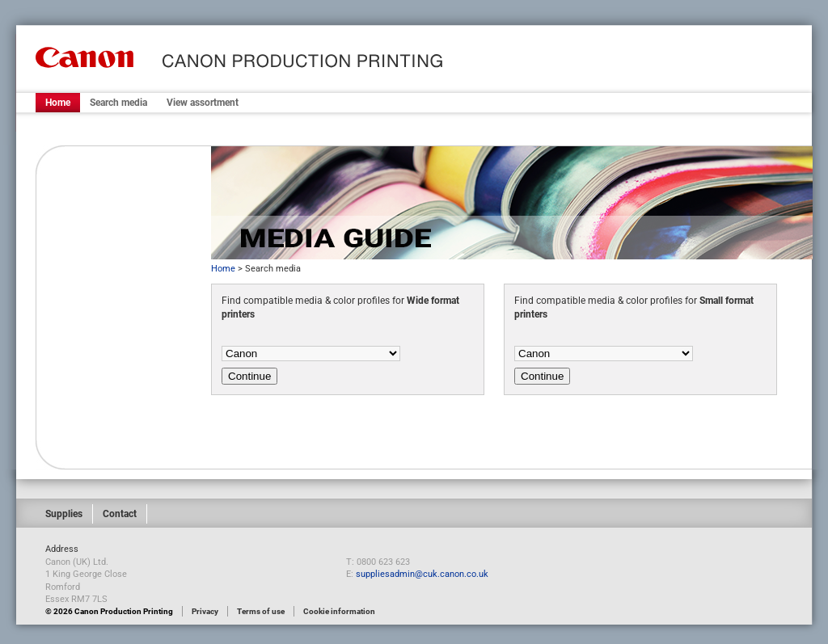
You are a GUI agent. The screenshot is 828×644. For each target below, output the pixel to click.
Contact (120, 514)
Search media (118, 103)
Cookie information (339, 611)
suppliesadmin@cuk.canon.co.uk (422, 574)
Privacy (205, 611)
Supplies (64, 514)
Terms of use (261, 611)
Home (58, 103)
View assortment (203, 103)
